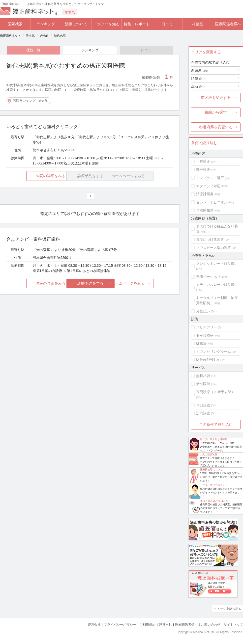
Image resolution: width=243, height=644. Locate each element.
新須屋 (200, 70)
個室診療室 (205, 335)
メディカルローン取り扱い (217, 285)
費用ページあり (208, 277)
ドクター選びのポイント (214, 485)
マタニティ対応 (208, 186)
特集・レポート (137, 24)
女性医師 (203, 384)
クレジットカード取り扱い (217, 264)
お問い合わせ (211, 624)
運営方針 (165, 624)
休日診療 (203, 405)
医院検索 (15, 24)
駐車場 (201, 344)
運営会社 (94, 624)
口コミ (167, 24)
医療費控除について (211, 470)
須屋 (198, 78)
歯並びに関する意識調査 (213, 439)
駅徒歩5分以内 (208, 360)
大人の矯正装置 (209, 454)
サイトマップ (233, 624)
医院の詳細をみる (34, 176)
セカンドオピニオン (212, 202)
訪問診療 (203, 413)
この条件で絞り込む (216, 424)
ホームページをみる (146, 283)
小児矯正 (203, 161)
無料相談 (203, 376)
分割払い (203, 311)
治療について (76, 24)
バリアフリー (207, 327)
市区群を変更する (216, 97)
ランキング (46, 24)
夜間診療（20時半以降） (215, 392)
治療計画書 (205, 194)
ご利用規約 (147, 624)
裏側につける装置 (210, 240)
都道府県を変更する (216, 127)
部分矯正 (203, 170)
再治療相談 (205, 210)
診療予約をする (90, 283)
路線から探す (216, 112)
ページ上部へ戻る (229, 609)
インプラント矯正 (210, 178)
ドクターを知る (106, 24)
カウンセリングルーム (213, 351)
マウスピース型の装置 (213, 248)
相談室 (197, 24)
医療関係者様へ (228, 24)
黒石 (198, 86)
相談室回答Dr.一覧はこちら (215, 501)
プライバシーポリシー (120, 624)
